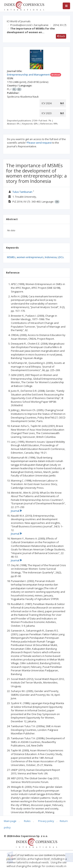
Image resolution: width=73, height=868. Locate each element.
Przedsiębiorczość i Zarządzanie (29, 25)
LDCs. (61, 257)
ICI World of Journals (19, 21)
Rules (27, 821)
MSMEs (11, 257)
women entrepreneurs (30, 257)
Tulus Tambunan (22, 192)
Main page (10, 821)
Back (61, 36)
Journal (16, 511)
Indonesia (51, 257)
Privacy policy (46, 821)
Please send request (39, 143)
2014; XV (60, 25)
